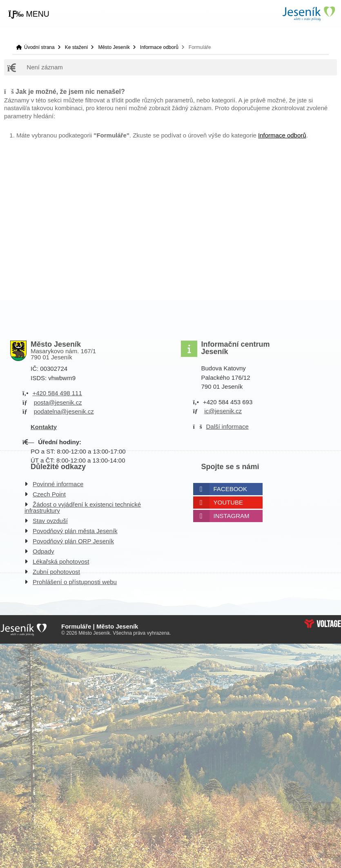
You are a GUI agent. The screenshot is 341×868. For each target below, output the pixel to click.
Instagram (232, 516)
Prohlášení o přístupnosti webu (75, 582)
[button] (29, 14)
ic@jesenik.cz (223, 411)
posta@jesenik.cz (58, 402)
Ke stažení (77, 47)
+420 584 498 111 (57, 393)
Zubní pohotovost (56, 572)
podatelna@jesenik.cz (64, 411)
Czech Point (49, 494)
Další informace (227, 426)
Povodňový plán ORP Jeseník (73, 541)
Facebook (231, 489)
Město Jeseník (114, 47)
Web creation (323, 624)
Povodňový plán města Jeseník (75, 531)
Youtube (228, 502)
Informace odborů (159, 47)
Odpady (43, 551)
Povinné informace (58, 484)
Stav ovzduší (50, 521)
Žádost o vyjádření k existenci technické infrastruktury (83, 507)
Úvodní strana (308, 14)
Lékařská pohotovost (61, 561)
